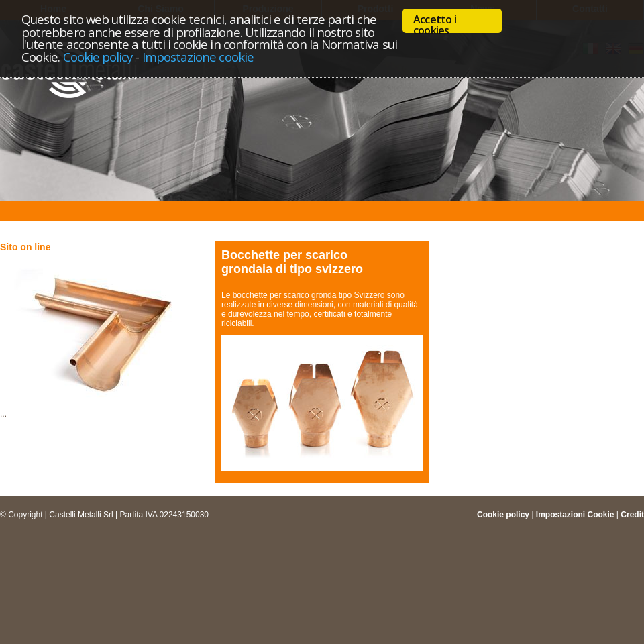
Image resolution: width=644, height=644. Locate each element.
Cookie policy (98, 57)
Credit (632, 515)
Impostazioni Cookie (575, 515)
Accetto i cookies (435, 22)
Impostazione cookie (198, 57)
